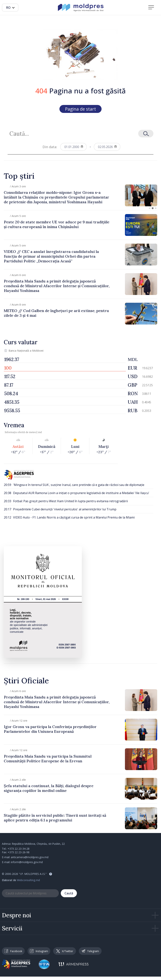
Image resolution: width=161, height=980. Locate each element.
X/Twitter (65, 951)
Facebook (13, 951)
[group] (80, 195)
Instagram (39, 951)
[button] (150, 208)
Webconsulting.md (28, 880)
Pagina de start (80, 109)
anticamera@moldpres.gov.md (30, 857)
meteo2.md (35, 432)
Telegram (90, 951)
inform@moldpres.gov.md (27, 862)
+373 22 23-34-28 (19, 849)
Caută (69, 893)
